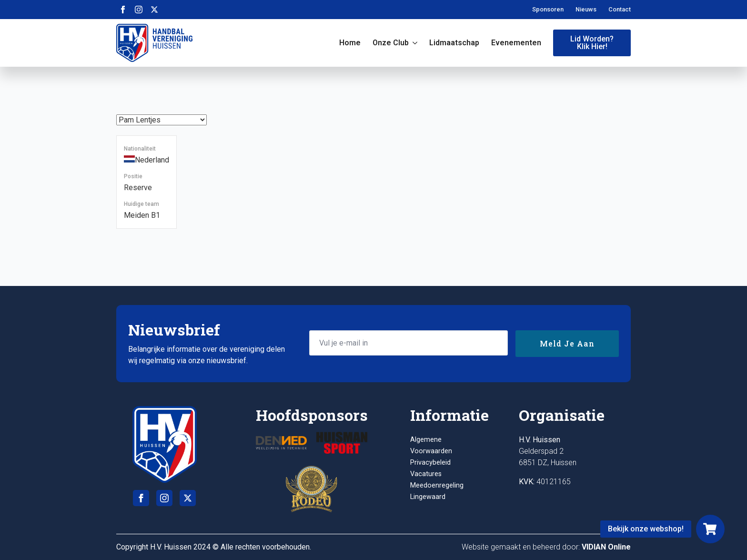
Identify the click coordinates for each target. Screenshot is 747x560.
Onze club (391, 43)
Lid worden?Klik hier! (592, 43)
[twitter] (154, 10)
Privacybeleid (430, 463)
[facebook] (123, 10)
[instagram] (139, 10)
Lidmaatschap (454, 43)
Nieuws (586, 9)
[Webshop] (710, 529)
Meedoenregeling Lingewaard (437, 491)
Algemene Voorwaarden (431, 445)
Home (350, 43)
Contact (620, 9)
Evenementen (516, 43)
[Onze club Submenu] (413, 43)
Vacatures (426, 474)
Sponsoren (548, 9)
